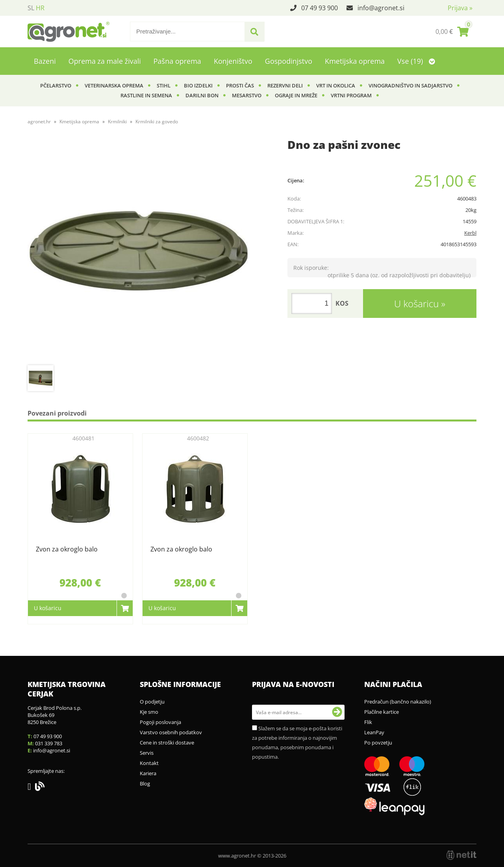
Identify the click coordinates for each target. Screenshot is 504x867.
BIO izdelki (198, 85)
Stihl (164, 85)
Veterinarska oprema (114, 85)
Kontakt (149, 763)
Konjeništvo (233, 61)
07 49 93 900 (320, 8)
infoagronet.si (381, 8)
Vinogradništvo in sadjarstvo (410, 85)
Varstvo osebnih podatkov (171, 732)
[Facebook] (31, 788)
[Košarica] (452, 32)
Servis (147, 753)
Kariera (148, 773)
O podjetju (152, 702)
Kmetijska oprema (355, 61)
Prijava (460, 8)
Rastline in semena (146, 95)
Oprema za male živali (105, 61)
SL (31, 8)
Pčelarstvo (56, 85)
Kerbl (470, 233)
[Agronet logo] (69, 32)
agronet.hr (39, 122)
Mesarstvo (247, 95)
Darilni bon (202, 95)
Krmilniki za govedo (157, 122)
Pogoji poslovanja (160, 722)
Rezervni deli (285, 85)
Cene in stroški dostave (167, 743)
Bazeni (45, 61)
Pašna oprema (177, 61)
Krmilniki (117, 122)
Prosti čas (240, 85)
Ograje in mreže (296, 95)
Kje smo (149, 712)
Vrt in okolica (336, 85)
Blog (145, 783)
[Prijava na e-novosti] (337, 712)
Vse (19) (416, 61)
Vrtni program (351, 95)
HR (40, 8)
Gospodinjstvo (289, 61)
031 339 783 (49, 743)
